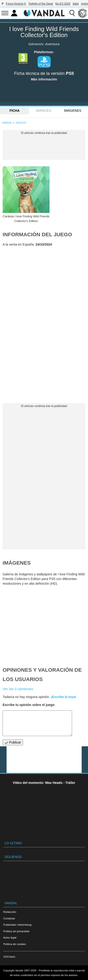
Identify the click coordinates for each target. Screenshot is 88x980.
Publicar (13, 742)
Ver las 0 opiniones (18, 689)
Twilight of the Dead (40, 4)
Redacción (10, 912)
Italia (76, 4)
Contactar (9, 918)
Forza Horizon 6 (16, 4)
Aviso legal (10, 937)
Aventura (52, 44)
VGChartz (9, 957)
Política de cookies (15, 944)
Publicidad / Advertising (17, 925)
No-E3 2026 (63, 4)
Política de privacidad (16, 931)
